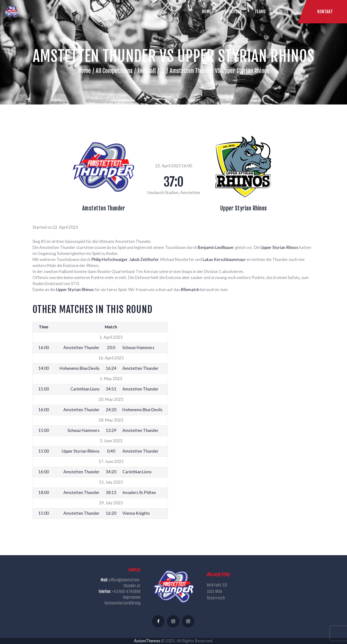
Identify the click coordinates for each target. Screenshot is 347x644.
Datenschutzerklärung (123, 603)
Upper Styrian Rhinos (244, 208)
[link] (216, 247)
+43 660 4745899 (126, 592)
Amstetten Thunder (104, 208)
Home (84, 71)
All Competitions (114, 71)
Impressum (132, 597)
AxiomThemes (147, 641)
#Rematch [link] (190, 289)
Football (147, 71)
